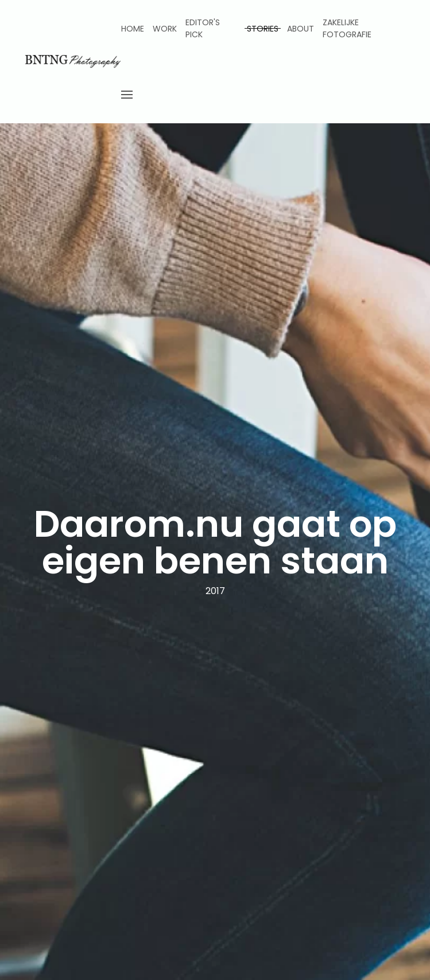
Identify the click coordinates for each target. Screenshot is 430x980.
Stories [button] (263, 29)
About (301, 29)
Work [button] (165, 29)
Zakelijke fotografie (347, 28)
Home (133, 29)
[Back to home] (72, 62)
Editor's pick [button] (203, 28)
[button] (127, 95)
